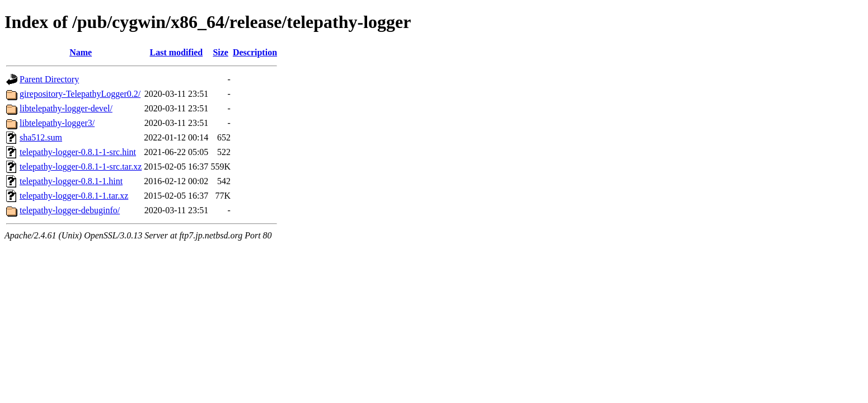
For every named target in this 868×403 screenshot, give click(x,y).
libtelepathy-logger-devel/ (66, 108)
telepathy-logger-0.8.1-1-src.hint (78, 152)
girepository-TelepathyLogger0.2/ (80, 94)
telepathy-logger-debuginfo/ (70, 210)
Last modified (176, 52)
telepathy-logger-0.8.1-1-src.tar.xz (81, 167)
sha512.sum (41, 137)
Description (255, 52)
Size (220, 52)
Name (81, 52)
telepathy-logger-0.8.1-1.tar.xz (74, 196)
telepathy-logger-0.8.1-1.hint (71, 181)
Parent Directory (49, 79)
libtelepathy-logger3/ (57, 123)
